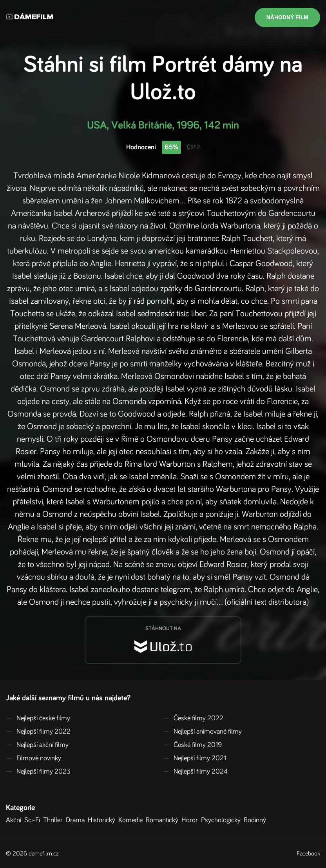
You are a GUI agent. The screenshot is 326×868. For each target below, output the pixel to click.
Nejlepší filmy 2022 (38, 732)
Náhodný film (287, 17)
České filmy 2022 (193, 718)
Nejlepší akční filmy (37, 745)
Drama (77, 820)
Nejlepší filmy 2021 (195, 758)
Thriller (54, 820)
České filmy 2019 (192, 745)
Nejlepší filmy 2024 (195, 772)
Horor (191, 820)
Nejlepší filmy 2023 (38, 772)
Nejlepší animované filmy (202, 732)
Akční (15, 820)
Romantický (164, 820)
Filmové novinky (34, 758)
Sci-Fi (34, 820)
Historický (103, 820)
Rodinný (256, 820)
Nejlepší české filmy (38, 718)
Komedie (132, 820)
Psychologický (222, 820)
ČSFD (193, 147)
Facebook (308, 854)
